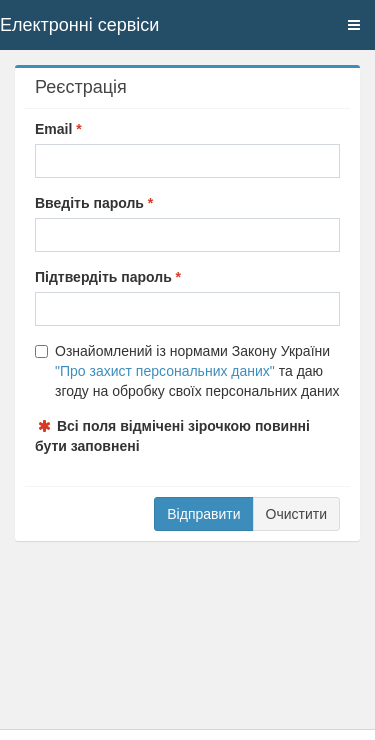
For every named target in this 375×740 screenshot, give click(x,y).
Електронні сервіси (79, 25)
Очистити (296, 514)
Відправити (203, 514)
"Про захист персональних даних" (165, 371)
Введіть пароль (89, 203)
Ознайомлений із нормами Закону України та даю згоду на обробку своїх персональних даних (187, 371)
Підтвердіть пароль (103, 277)
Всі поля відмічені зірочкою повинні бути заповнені (172, 436)
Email (53, 129)
